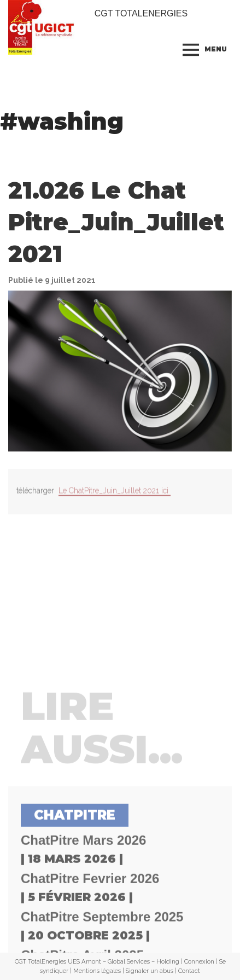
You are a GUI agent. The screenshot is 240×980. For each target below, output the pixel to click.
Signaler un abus (150, 971)
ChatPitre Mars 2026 (83, 921)
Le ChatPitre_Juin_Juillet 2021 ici (115, 497)
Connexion (199, 961)
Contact (189, 971)
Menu (216, 49)
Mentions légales (97, 971)
